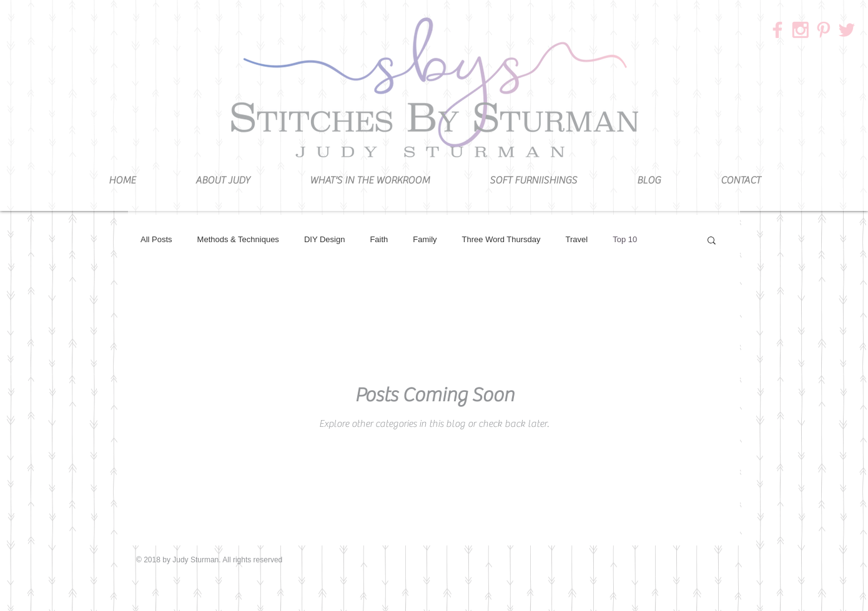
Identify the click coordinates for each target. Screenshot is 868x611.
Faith (379, 239)
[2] (777, 30)
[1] (801, 30)
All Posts (156, 239)
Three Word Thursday (501, 239)
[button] (712, 241)
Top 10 (625, 239)
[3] (847, 30)
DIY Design (325, 239)
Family (425, 239)
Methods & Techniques (238, 239)
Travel (577, 239)
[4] (824, 30)
